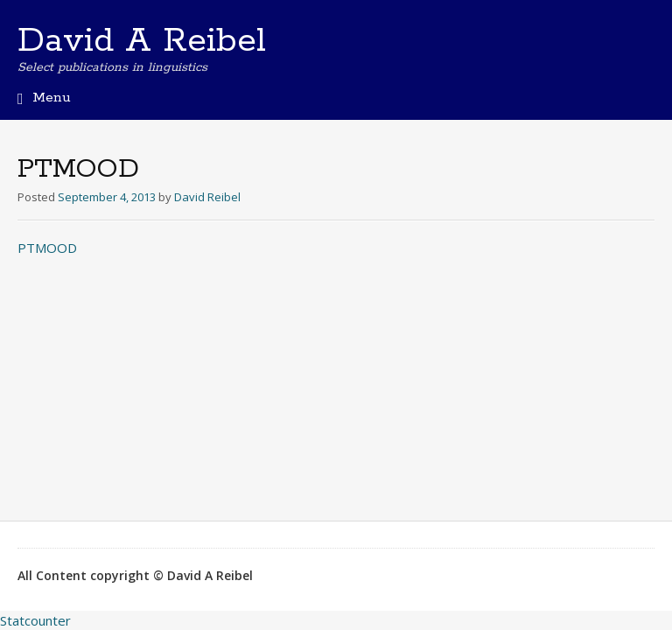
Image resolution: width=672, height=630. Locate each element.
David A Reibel (142, 41)
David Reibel (207, 197)
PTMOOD (47, 248)
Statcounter (35, 620)
